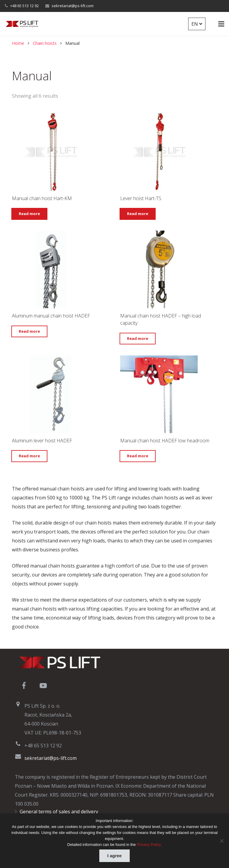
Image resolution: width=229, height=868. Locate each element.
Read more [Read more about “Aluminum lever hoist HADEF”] (29, 456)
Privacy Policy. (149, 845)
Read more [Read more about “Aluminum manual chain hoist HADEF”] (29, 331)
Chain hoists (45, 43)
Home (18, 43)
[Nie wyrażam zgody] (222, 841)
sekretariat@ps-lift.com (73, 6)
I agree (114, 856)
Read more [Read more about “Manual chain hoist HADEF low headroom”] (138, 456)
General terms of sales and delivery (59, 812)
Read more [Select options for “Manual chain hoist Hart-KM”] (29, 214)
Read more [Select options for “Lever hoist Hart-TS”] (138, 214)
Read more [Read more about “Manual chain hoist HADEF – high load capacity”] (138, 338)
